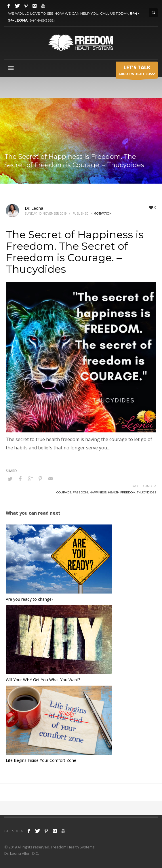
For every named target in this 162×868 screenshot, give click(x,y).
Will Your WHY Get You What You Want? (43, 680)
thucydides (147, 492)
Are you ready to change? (29, 599)
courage (64, 492)
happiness (98, 492)
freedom (80, 492)
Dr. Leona (34, 208)
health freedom (122, 492)
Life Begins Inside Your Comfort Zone (41, 760)
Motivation (103, 213)
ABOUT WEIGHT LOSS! (137, 71)
